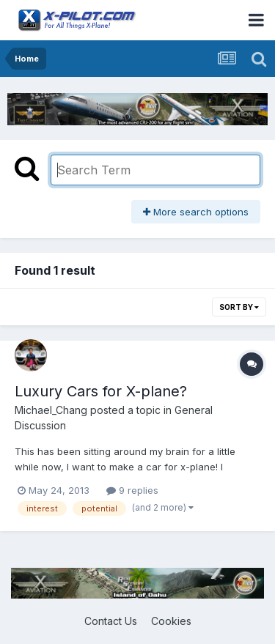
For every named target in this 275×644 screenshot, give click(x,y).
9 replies (132, 490)
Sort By (239, 307)
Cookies (171, 621)
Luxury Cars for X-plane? (101, 391)
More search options (196, 212)
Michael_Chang (51, 410)
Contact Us (111, 621)
